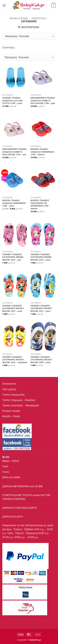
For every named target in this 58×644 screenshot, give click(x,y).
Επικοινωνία (9, 384)
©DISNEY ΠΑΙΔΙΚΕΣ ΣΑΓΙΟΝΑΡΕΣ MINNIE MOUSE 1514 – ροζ (13, 257)
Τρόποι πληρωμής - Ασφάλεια (19, 400)
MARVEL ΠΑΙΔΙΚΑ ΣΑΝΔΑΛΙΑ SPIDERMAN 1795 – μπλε (14, 203)
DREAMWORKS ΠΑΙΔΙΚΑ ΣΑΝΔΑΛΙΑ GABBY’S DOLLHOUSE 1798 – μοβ (43, 101)
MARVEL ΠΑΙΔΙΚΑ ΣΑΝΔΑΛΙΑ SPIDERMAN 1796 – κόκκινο (42, 152)
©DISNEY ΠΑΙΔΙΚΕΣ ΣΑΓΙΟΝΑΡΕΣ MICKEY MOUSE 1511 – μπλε (41, 308)
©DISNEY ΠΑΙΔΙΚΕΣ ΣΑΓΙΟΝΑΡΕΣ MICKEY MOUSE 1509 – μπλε (41, 360)
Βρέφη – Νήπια (11, 461)
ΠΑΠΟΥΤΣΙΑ (39, 18)
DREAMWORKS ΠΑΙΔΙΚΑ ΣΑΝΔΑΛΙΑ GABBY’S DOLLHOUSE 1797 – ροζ (14, 152)
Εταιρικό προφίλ (11, 411)
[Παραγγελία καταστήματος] (29, 36)
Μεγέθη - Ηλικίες (11, 416)
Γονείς (6, 472)
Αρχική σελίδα (19, 18)
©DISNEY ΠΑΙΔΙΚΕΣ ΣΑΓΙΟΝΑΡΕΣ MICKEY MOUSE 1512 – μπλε (13, 308)
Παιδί (5, 466)
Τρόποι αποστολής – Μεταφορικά (21, 405)
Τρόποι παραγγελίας (14, 395)
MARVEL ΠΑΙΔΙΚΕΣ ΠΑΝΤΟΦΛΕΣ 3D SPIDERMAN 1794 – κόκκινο (40, 204)
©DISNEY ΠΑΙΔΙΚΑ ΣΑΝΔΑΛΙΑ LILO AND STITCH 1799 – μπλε (13, 101)
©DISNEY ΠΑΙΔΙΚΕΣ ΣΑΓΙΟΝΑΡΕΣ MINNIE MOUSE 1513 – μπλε (41, 257)
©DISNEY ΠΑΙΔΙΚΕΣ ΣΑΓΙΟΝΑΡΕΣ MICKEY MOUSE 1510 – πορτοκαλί (15, 360)
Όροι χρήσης (9, 389)
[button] (4, 5)
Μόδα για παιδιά (11, 477)
